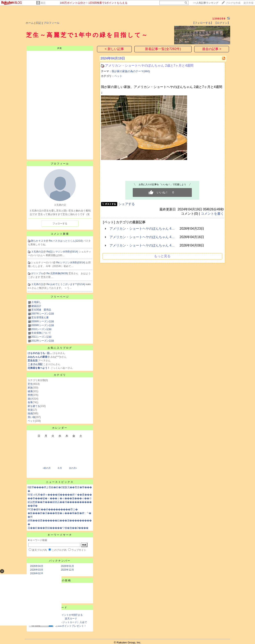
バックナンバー (60, 561)
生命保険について (41, 333)
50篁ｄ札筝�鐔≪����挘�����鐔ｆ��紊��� (60, 495)
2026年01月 (67, 566)
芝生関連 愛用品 (41, 310)
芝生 (30, 384)
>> (206, 3)
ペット (31, 421)
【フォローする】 (203, 23)
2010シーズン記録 (42, 329)
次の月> (73, 468)
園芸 (43, 3)
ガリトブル (37, 273)
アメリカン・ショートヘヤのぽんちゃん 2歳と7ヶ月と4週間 (149, 66)
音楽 (30, 410)
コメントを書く (212, 214)
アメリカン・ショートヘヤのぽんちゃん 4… (142, 229)
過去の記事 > (212, 49)
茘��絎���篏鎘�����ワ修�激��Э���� (58, 528)
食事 (30, 402)
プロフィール (51, 23)
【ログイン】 (222, 23)
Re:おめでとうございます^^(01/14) (66, 284)
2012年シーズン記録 (43, 341)
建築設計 (36, 306)
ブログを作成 (233, 3)
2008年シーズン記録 (43, 321)
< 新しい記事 (114, 49)
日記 (39, 23)
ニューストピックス (60, 482)
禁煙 (30, 395)
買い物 (31, 417)
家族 (30, 388)
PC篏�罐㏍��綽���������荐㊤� (53, 509)
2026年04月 (37, 566)
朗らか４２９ (38, 241)
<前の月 (47, 468)
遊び (30, 399)
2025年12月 (67, 570)
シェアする (127, 204)
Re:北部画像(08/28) (57, 273)
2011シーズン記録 (42, 337)
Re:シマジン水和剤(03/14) (71, 263)
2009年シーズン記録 (43, 325)
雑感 (30, 413)
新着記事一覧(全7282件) (163, 49)
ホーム (30, 23)
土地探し (36, 302)
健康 (30, 391)
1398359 (219, 19)
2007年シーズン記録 (43, 314)
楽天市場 (248, 3)
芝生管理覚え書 (40, 317)
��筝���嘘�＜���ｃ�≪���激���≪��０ (60, 498)
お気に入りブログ (60, 348)
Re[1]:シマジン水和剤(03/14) (62, 252)
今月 (60, 468)
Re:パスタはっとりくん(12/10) (66, 241)
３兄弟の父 (37, 252)
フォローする (60, 224)
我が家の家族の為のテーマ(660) (131, 71)
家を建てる (34, 406)
